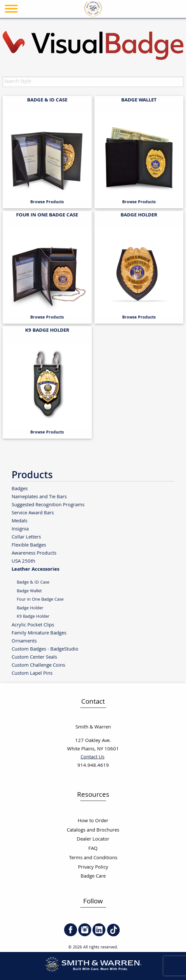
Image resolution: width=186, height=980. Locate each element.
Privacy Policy (93, 867)
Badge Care (93, 876)
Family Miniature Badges (39, 633)
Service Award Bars (33, 513)
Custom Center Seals (34, 657)
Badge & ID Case (33, 582)
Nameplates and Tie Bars (39, 497)
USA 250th (23, 561)
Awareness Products (34, 553)
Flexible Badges (29, 545)
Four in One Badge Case (40, 599)
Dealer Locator (93, 839)
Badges (20, 489)
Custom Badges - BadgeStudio (45, 649)
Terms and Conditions (93, 858)
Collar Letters (26, 537)
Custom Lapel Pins (32, 673)
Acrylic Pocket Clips (33, 625)
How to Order (93, 821)
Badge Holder (30, 608)
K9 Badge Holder (33, 617)
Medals (20, 521)
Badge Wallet (29, 591)
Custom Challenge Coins (38, 665)
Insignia (20, 529)
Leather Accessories (35, 569)
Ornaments (24, 641)
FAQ (93, 849)
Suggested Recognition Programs (48, 505)
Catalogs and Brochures (93, 830)
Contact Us (93, 757)
